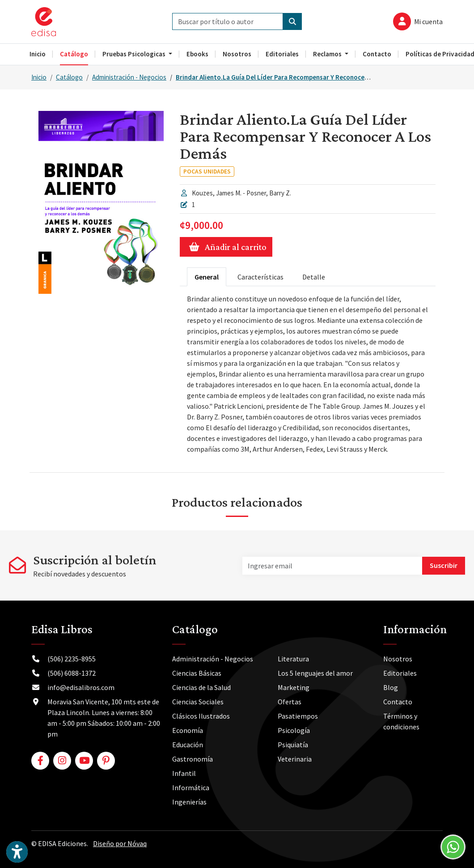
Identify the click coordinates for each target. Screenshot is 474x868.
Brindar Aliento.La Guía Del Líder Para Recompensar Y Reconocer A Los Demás (291, 77)
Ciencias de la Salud (201, 687)
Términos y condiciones (401, 721)
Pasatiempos (298, 716)
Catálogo (69, 77)
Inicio (39, 77)
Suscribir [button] (444, 565)
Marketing (294, 687)
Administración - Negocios (129, 77)
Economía (188, 730)
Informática (191, 788)
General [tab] (207, 277)
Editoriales (400, 673)
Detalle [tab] (314, 277)
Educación (188, 745)
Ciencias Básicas (197, 673)
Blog (391, 687)
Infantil (184, 773)
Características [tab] (260, 277)
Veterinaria (295, 759)
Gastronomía (193, 759)
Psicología (294, 730)
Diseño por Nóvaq (120, 843)
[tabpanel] (308, 374)
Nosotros (398, 659)
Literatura (293, 659)
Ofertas (290, 702)
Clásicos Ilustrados (201, 716)
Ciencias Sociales (198, 702)
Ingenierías (189, 802)
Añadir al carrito (226, 247)
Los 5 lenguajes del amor (315, 673)
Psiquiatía (293, 745)
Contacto (398, 702)
